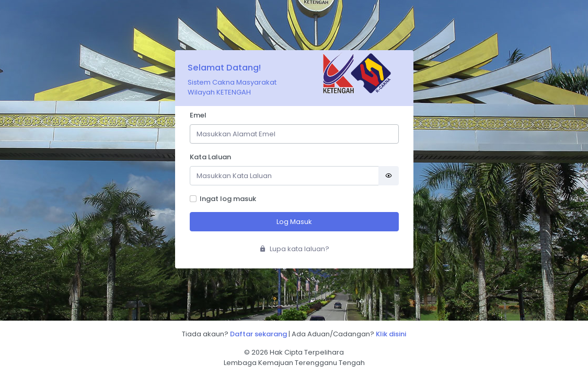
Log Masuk (294, 222)
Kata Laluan (210, 157)
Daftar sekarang (258, 334)
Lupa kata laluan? (294, 249)
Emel (198, 115)
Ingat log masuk (228, 199)
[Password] (284, 176)
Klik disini (391, 334)
